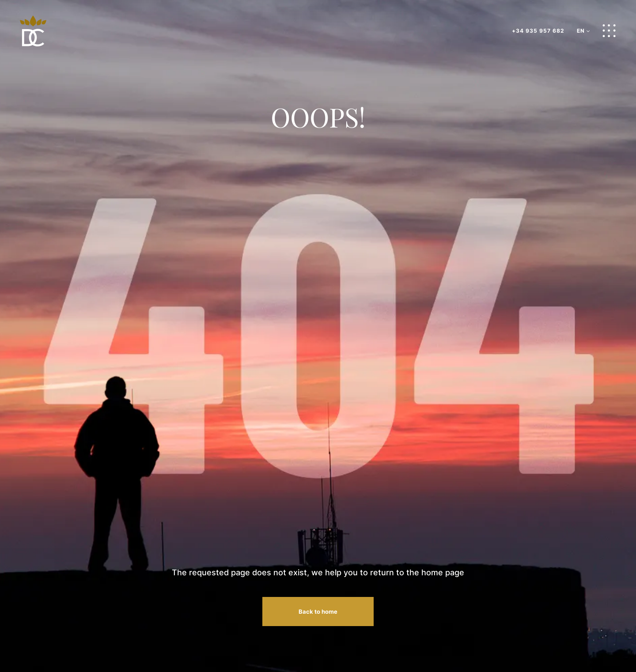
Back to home (318, 612)
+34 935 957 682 (538, 31)
